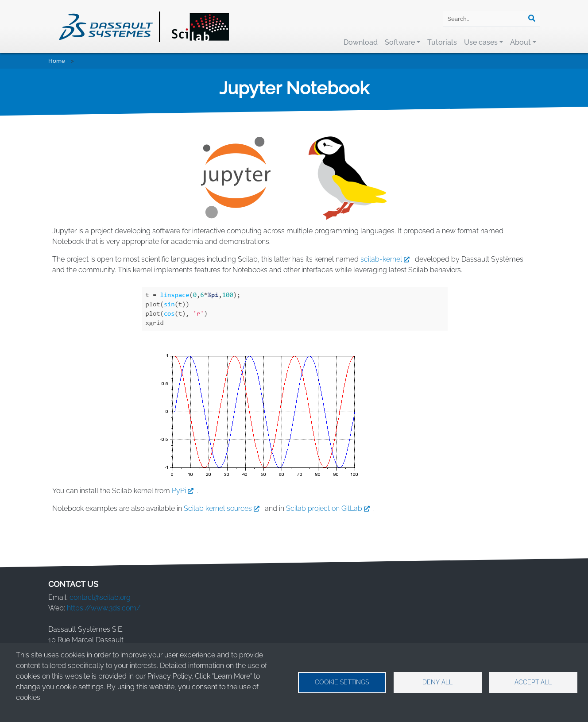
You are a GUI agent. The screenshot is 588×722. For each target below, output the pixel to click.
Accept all (533, 682)
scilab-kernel (387, 259)
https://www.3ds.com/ (104, 608)
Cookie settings (342, 682)
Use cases (481, 42)
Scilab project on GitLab (330, 508)
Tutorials (442, 42)
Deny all (437, 682)
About (520, 42)
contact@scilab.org (100, 597)
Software (400, 42)
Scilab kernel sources (223, 508)
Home (57, 61)
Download (361, 42)
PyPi (184, 491)
